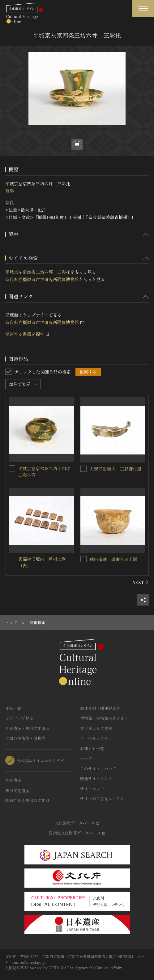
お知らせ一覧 (92, 748)
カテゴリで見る (19, 718)
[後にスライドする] (141, 582)
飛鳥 (10, 191)
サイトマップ (92, 789)
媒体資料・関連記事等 (100, 708)
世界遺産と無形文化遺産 (27, 728)
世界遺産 (13, 780)
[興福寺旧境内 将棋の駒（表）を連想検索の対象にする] (12, 559)
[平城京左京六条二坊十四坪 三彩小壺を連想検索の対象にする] (12, 468)
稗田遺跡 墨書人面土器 (113, 559)
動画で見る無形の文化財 (27, 800)
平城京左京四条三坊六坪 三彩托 (38, 272)
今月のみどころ (94, 738)
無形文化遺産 (17, 790)
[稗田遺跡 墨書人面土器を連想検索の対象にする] (83, 559)
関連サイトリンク (96, 778)
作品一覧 (13, 708)
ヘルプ (86, 758)
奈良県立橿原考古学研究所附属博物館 (42, 279)
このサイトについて (98, 769)
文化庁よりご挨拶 (96, 728)
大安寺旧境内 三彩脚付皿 (116, 469)
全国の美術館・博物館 (25, 738)
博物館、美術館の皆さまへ (104, 718)
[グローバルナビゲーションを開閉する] (143, 8)
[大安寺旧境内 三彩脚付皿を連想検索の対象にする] (83, 469)
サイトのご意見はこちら (102, 798)
